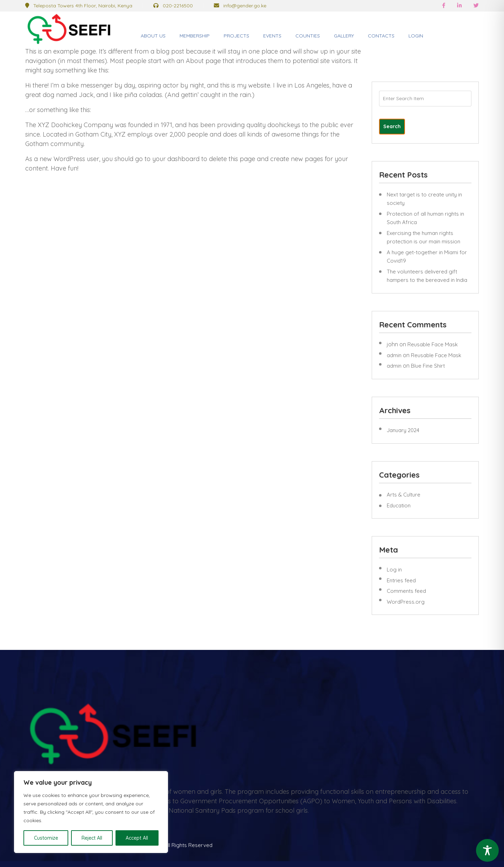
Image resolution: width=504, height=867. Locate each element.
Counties (308, 36)
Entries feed (401, 580)
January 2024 (403, 430)
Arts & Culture (404, 495)
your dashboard (176, 159)
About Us (153, 36)
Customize (46, 838)
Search (392, 126)
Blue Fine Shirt (428, 366)
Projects (236, 36)
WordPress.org (406, 602)
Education (399, 505)
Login (416, 36)
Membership (195, 36)
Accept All (137, 838)
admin (394, 355)
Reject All (92, 838)
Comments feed (406, 591)
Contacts (381, 36)
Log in (394, 570)
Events (272, 36)
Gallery (344, 36)
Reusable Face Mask (433, 344)
